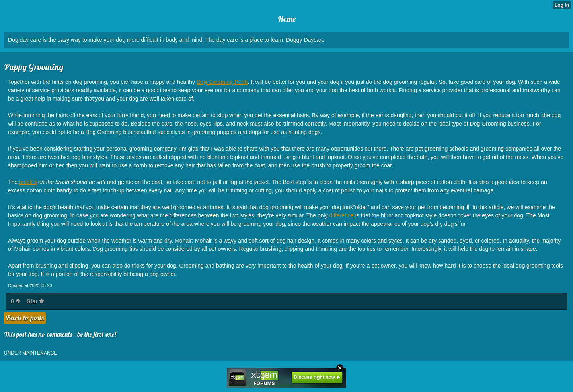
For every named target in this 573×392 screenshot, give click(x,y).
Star (35, 301)
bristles (28, 182)
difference (342, 215)
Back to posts (25, 318)
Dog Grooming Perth (222, 82)
